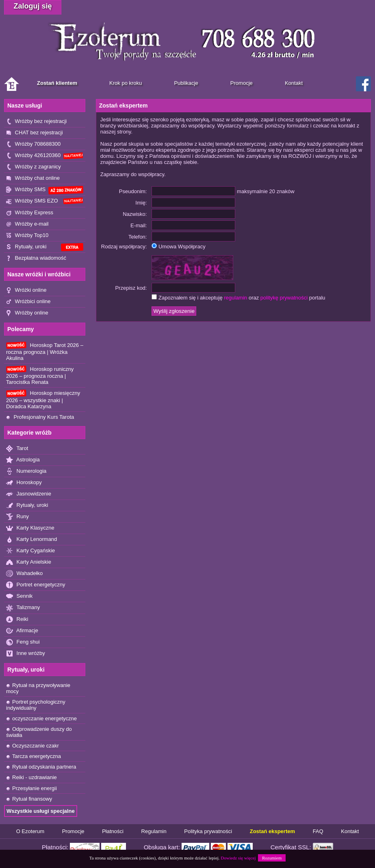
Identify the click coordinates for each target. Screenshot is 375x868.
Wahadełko (24, 574)
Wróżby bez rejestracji (36, 122)
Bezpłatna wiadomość (36, 258)
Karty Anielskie (29, 562)
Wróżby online (27, 313)
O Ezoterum (30, 831)
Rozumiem (272, 858)
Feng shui (23, 642)
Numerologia (26, 471)
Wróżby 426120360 (45, 156)
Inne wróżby (26, 654)
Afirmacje (22, 631)
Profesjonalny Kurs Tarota (40, 417)
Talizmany (23, 608)
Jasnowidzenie (29, 494)
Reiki (17, 619)
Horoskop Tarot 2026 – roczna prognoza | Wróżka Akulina (45, 351)
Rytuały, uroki (45, 247)
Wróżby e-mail (27, 224)
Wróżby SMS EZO (45, 201)
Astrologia (23, 460)
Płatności (113, 831)
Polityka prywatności (208, 831)
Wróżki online (26, 290)
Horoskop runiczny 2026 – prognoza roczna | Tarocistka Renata (40, 375)
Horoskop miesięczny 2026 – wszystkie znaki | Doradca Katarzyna (43, 399)
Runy (17, 517)
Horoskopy (24, 483)
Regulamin (154, 831)
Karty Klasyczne (30, 528)
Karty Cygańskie (30, 551)
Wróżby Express (30, 213)
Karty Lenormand (31, 540)
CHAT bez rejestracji (35, 133)
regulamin (235, 298)
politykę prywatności (284, 298)
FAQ (318, 831)
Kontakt (350, 831)
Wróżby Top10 (27, 236)
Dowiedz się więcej (238, 858)
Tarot (17, 449)
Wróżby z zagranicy (34, 167)
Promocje (73, 831)
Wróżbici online (28, 302)
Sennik (19, 596)
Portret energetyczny (36, 585)
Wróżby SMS (45, 190)
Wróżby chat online (33, 178)
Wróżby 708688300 (33, 144)
